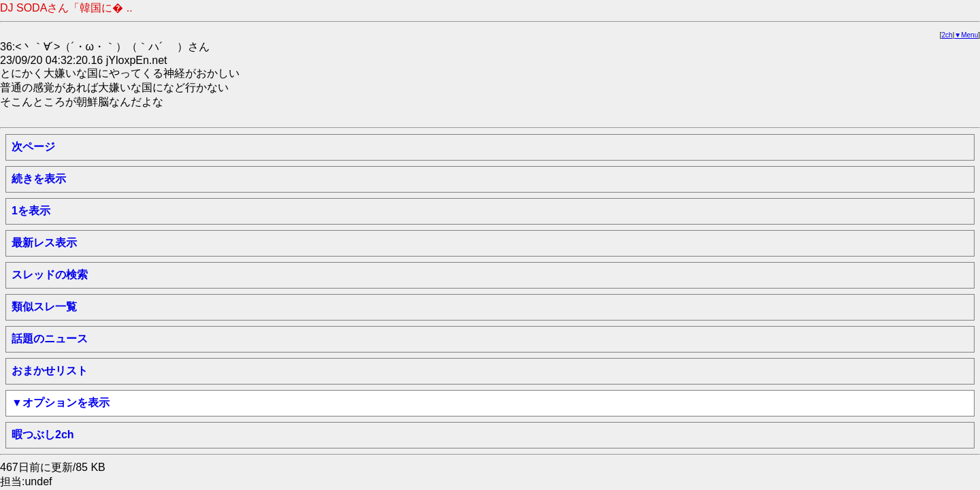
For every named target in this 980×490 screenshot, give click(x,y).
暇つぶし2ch (43, 435)
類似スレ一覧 (44, 307)
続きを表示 (39, 179)
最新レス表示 (44, 243)
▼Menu (966, 35)
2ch (947, 35)
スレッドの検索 (50, 275)
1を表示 (31, 211)
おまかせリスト (50, 371)
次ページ (33, 147)
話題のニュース (50, 339)
